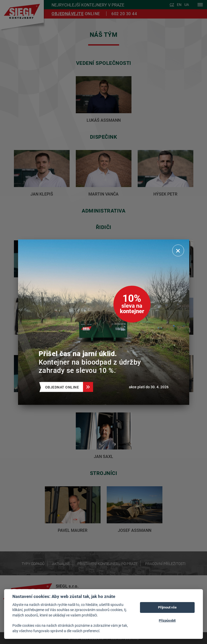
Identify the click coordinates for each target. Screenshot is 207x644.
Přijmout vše (167, 607)
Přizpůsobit (167, 620)
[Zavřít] (178, 250)
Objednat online (64, 387)
